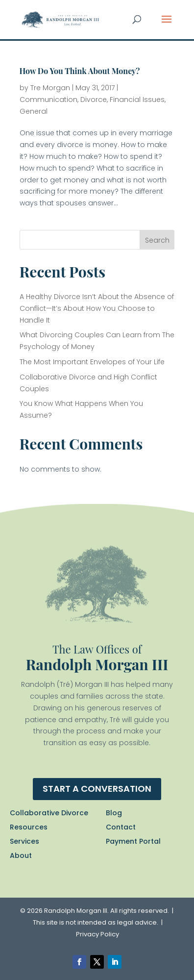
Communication (48, 100)
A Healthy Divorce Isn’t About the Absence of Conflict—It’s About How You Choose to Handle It (97, 308)
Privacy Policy (97, 934)
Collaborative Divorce (49, 813)
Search (157, 240)
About (21, 855)
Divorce (94, 100)
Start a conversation (97, 789)
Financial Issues (137, 100)
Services (24, 841)
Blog (114, 813)
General (34, 111)
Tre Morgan (50, 88)
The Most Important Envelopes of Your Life (92, 362)
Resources (29, 827)
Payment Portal (133, 841)
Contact (121, 827)
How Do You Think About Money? (80, 71)
